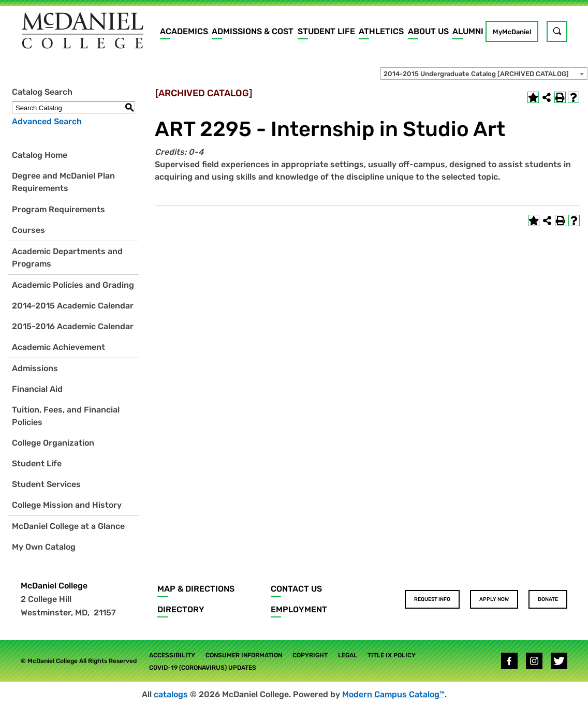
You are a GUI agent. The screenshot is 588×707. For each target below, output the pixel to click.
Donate (548, 599)
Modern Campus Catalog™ (393, 694)
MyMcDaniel (512, 32)
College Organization (53, 443)
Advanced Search (47, 121)
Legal (348, 655)
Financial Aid (37, 389)
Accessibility (172, 655)
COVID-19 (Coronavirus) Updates (203, 668)
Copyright (310, 655)
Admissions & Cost (253, 31)
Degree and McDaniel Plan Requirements (63, 182)
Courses (28, 230)
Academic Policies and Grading (73, 285)
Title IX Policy (392, 655)
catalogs (171, 694)
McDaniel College (54, 586)
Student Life (326, 31)
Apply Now (494, 599)
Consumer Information (244, 655)
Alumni (468, 31)
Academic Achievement (58, 347)
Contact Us (296, 589)
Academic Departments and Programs (67, 257)
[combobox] (484, 73)
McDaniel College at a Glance (68, 526)
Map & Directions (196, 589)
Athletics (381, 31)
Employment (299, 609)
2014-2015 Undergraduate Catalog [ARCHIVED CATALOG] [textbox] (476, 74)
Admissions (35, 368)
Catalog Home (40, 155)
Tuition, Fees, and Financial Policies (66, 416)
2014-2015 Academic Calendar (73, 306)
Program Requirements (58, 209)
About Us (428, 31)
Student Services (46, 484)
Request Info (432, 599)
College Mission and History (67, 505)
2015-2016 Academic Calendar (73, 326)
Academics (184, 31)
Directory (181, 609)
